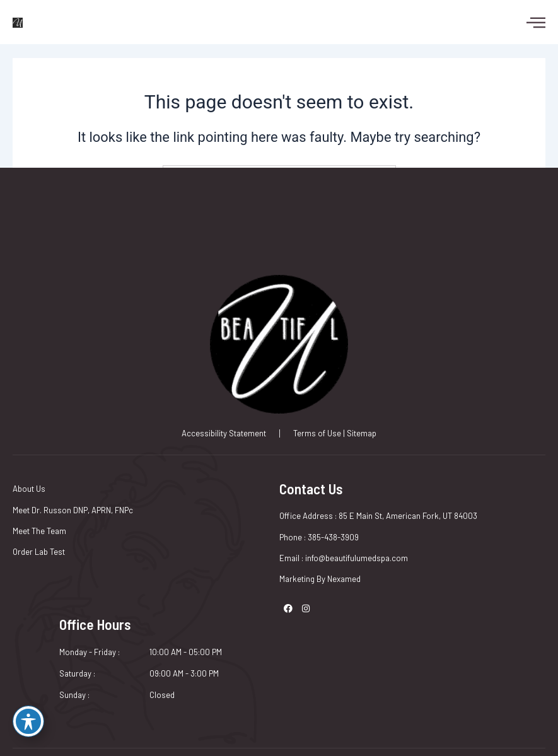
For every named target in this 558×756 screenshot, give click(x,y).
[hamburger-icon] (530, 22)
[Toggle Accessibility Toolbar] (28, 721)
